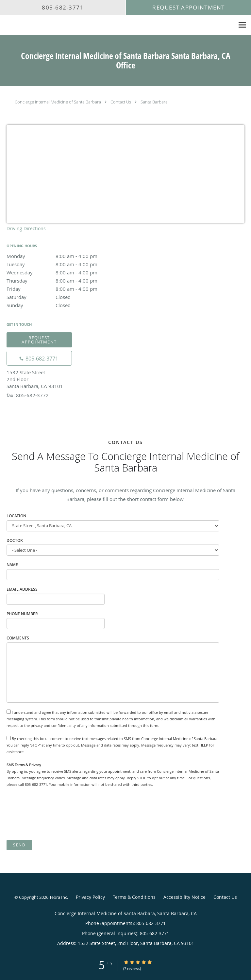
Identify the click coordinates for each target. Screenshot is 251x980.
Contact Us (121, 102)
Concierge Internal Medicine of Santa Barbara (58, 102)
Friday (64, 289)
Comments (18, 638)
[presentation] (56, 814)
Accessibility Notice (184, 897)
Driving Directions (26, 228)
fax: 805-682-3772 (28, 395)
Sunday (64, 305)
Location (16, 516)
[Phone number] (39, 358)
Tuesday (64, 264)
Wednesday (64, 272)
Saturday (64, 297)
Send (19, 845)
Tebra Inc (58, 897)
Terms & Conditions (134, 897)
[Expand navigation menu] (242, 25)
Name (12, 565)
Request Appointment (39, 340)
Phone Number (22, 614)
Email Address (22, 589)
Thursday (64, 281)
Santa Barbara (154, 102)
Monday (64, 256)
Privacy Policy (90, 897)
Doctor (15, 540)
